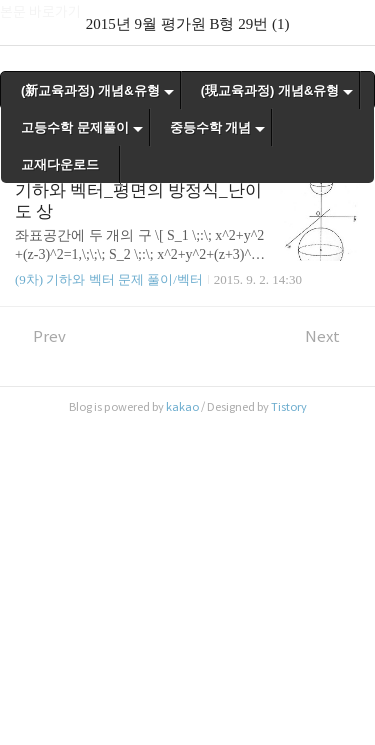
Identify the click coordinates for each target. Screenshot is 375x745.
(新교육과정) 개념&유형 (90, 90)
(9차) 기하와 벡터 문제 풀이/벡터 (109, 279)
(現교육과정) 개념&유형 (270, 90)
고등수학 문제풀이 (75, 127)
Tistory (289, 407)
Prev (40, 336)
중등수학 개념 (211, 127)
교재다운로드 (60, 164)
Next (332, 336)
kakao (182, 407)
